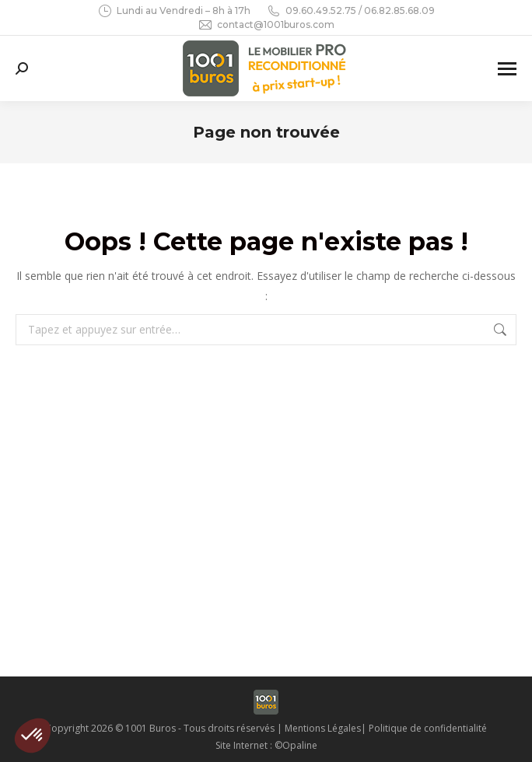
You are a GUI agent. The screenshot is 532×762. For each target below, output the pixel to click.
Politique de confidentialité (428, 728)
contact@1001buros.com (266, 25)
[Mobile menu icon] (507, 69)
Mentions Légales (323, 728)
